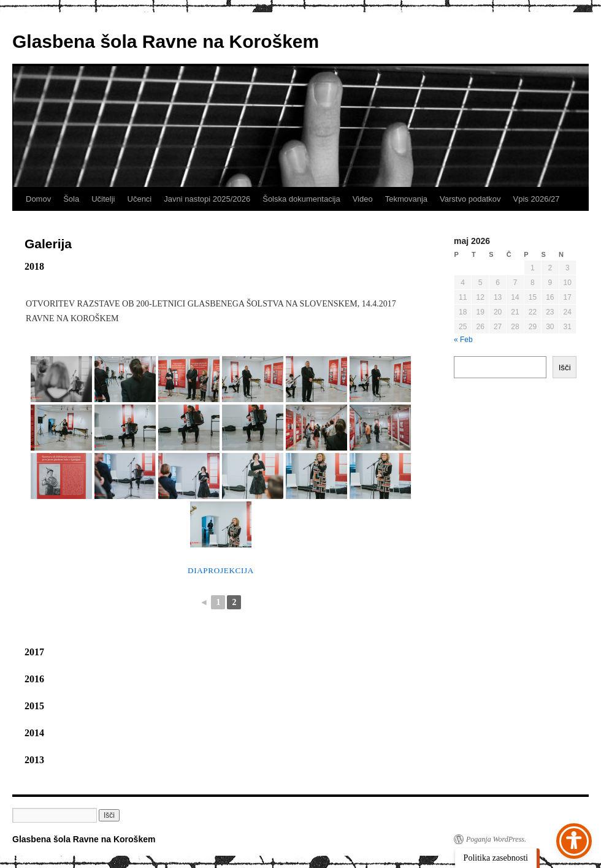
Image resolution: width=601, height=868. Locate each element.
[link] (61, 379)
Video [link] (363, 199)
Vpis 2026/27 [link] (537, 199)
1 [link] (218, 602)
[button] (109, 815)
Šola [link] (71, 199)
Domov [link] (38, 199)
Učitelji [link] (103, 199)
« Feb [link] (463, 340)
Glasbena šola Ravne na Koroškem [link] (166, 41)
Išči (565, 367)
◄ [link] (204, 602)
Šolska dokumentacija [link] (301, 199)
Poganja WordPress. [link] (496, 839)
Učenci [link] (140, 199)
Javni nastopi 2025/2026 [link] (207, 199)
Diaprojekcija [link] (221, 570)
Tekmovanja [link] (406, 199)
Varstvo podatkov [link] (470, 199)
